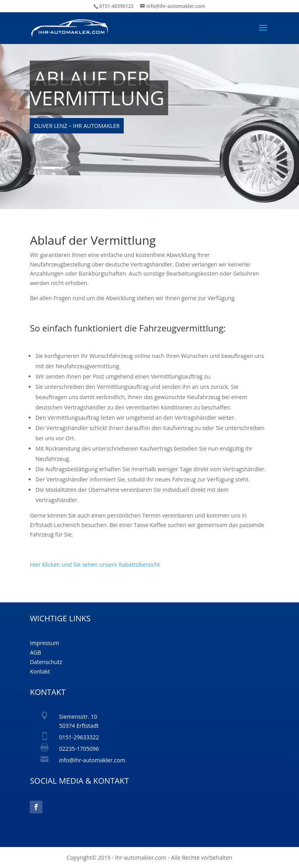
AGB (35, 652)
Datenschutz (46, 662)
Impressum (44, 643)
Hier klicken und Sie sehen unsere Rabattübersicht (95, 564)
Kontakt (40, 671)
